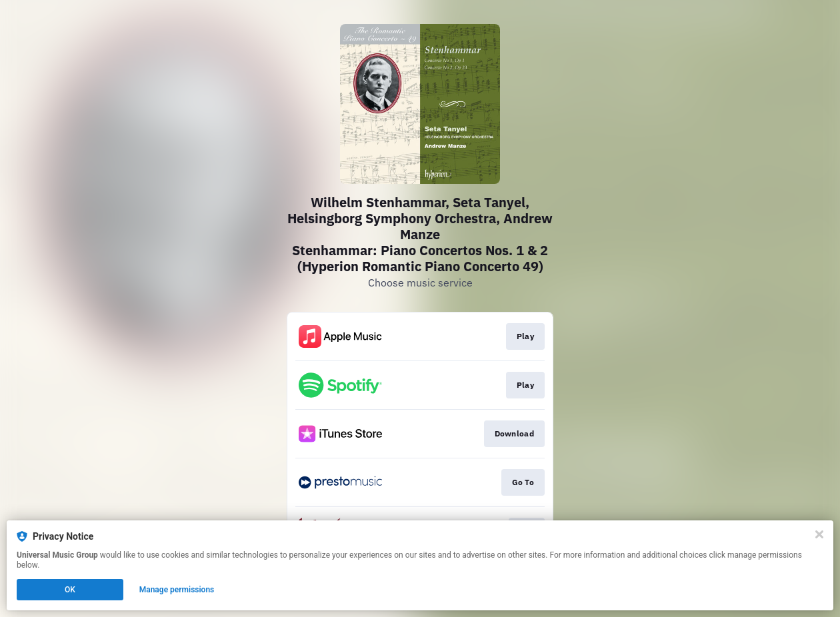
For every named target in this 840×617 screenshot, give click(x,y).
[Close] (819, 534)
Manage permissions (177, 590)
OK (70, 590)
